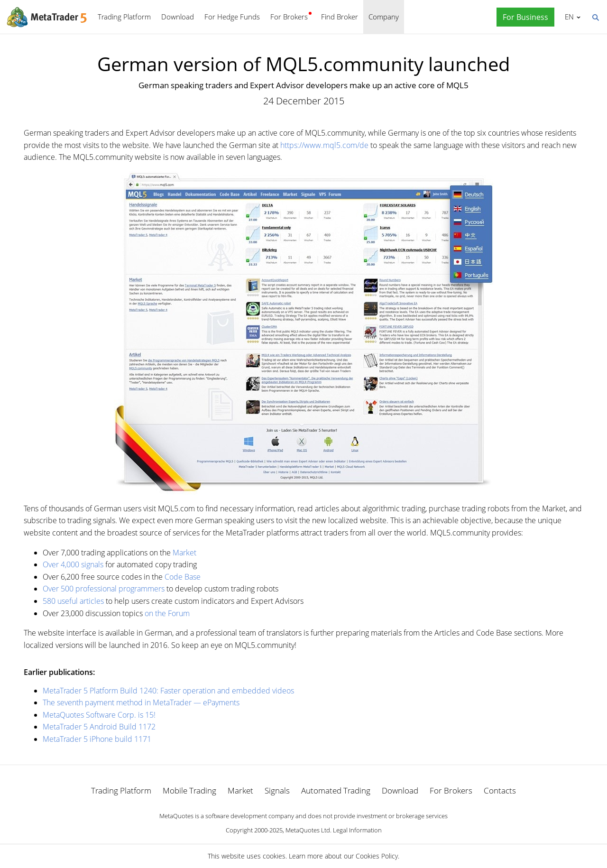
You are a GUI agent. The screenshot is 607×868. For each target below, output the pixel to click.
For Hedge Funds (232, 17)
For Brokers (289, 17)
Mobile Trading (189, 790)
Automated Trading (336, 790)
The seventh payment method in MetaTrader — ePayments (141, 702)
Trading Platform (124, 17)
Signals (277, 790)
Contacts (500, 790)
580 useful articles (73, 601)
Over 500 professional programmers (104, 589)
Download (178, 17)
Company (384, 17)
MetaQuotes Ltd (308, 830)
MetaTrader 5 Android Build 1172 (99, 727)
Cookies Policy (377, 856)
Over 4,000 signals (73, 564)
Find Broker (340, 17)
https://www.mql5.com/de (324, 145)
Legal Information (357, 830)
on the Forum (167, 613)
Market (184, 553)
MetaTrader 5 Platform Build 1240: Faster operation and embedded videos (168, 691)
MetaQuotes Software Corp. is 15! (99, 715)
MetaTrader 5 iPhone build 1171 (97, 739)
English (568, 17)
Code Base (183, 577)
